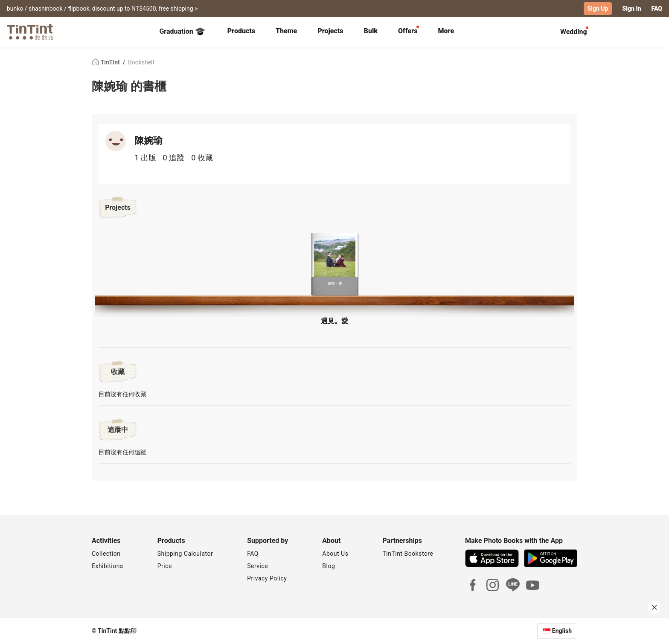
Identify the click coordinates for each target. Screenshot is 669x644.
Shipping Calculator (185, 554)
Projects (330, 31)
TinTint (106, 62)
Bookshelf (141, 62)
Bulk (371, 31)
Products (241, 31)
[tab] (241, 32)
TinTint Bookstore (408, 554)
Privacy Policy (267, 578)
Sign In (631, 9)
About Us (335, 554)
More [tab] (446, 31)
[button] (334, 264)
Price (165, 566)
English (562, 631)
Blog (329, 566)
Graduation (182, 32)
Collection (106, 554)
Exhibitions (108, 566)
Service (257, 566)
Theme (286, 31)
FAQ (657, 9)
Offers (408, 31)
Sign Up (598, 9)
